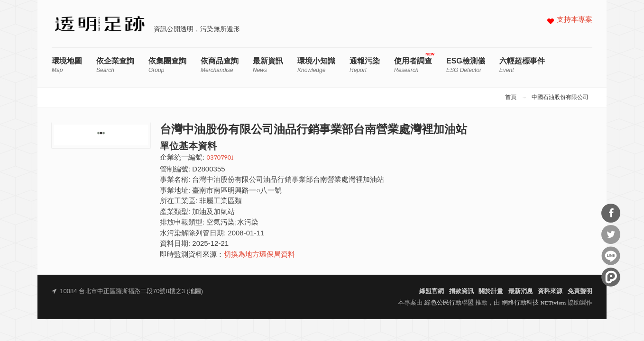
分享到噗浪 (611, 277)
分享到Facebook (611, 213)
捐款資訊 (461, 292)
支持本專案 (575, 20)
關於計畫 (491, 292)
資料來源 (550, 292)
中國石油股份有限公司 (560, 98)
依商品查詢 (220, 65)
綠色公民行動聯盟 (449, 303)
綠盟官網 (432, 292)
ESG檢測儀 (466, 65)
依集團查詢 (167, 65)
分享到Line (611, 256)
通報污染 (365, 65)
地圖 (195, 292)
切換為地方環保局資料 (259, 255)
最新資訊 (268, 65)
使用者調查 (413, 65)
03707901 (220, 158)
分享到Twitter (611, 234)
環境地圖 (67, 65)
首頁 (511, 98)
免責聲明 (580, 292)
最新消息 (521, 292)
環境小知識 (316, 65)
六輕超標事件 (522, 65)
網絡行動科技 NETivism (534, 303)
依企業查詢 (115, 65)
